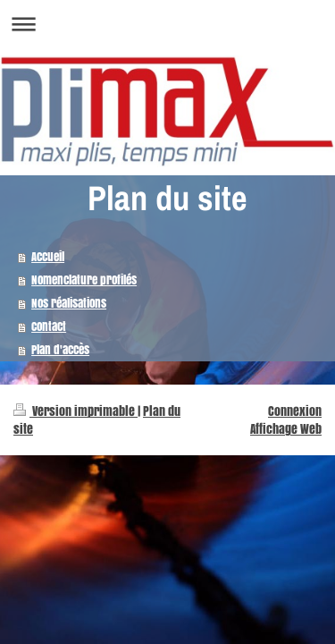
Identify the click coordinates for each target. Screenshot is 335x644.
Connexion (295, 411)
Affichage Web (286, 429)
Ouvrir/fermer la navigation (167, 24)
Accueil (48, 256)
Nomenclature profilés (84, 280)
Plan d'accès (60, 349)
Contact (49, 326)
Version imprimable (75, 411)
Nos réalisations (69, 303)
